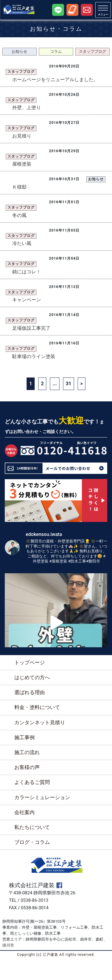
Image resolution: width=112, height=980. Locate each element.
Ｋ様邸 (19, 187)
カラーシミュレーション (42, 797)
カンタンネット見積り (40, 722)
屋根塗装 (22, 164)
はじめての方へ (32, 677)
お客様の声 (27, 767)
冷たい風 (22, 243)
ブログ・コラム (32, 842)
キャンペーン (27, 300)
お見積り (22, 136)
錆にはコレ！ (27, 272)
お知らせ (19, 51)
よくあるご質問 (32, 782)
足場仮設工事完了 (31, 328)
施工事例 (24, 737)
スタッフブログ (92, 51)
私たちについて (32, 827)
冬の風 (19, 215)
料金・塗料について (37, 707)
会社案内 (24, 812)
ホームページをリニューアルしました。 (55, 80)
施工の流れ (27, 752)
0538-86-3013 (34, 900)
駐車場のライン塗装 (34, 356)
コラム (56, 51)
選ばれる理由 (30, 692)
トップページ (30, 662)
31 (68, 384)
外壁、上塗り (27, 108)
